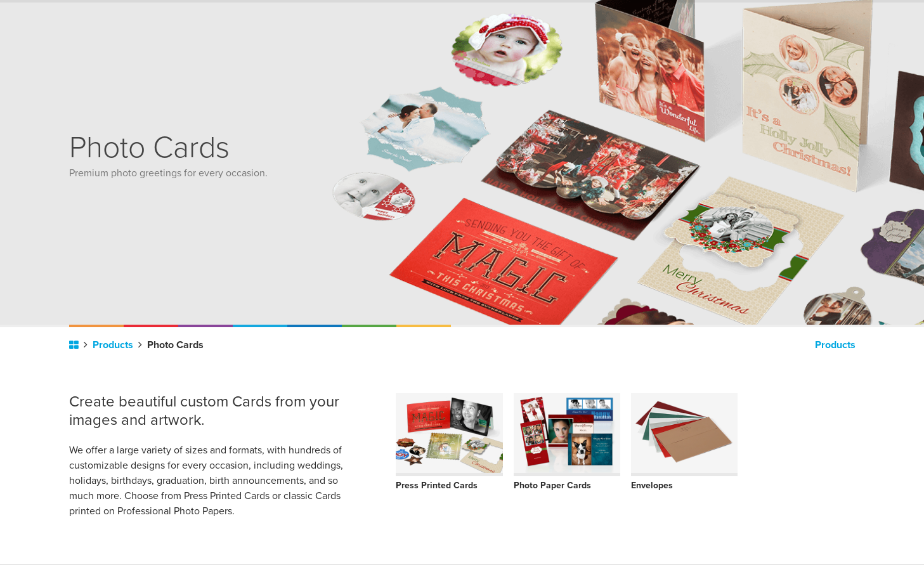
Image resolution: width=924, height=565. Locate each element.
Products (117, 345)
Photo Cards (175, 345)
